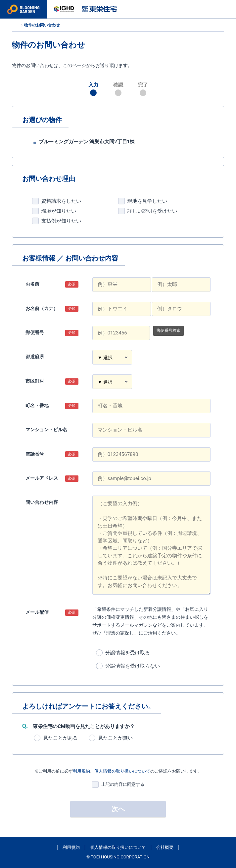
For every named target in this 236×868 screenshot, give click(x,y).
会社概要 (165, 847)
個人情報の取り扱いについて (122, 771)
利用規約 (81, 771)
